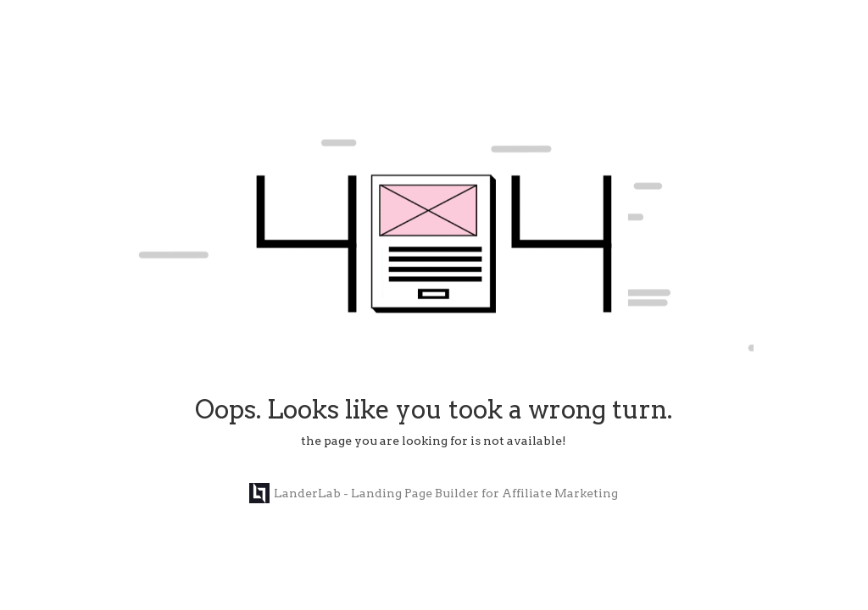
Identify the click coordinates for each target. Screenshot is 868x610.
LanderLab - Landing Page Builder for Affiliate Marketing (434, 493)
